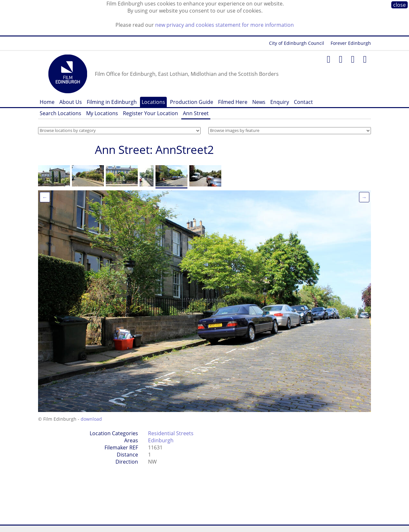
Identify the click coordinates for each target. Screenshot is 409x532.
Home (47, 102)
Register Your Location (150, 113)
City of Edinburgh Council (297, 43)
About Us (71, 102)
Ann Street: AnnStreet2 (154, 150)
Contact (303, 102)
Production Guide (192, 102)
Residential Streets (171, 433)
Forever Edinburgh (351, 43)
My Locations (102, 113)
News (259, 102)
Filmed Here (233, 102)
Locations (153, 102)
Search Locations (60, 113)
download (91, 419)
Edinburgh (161, 440)
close (399, 5)
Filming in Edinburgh (112, 102)
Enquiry (280, 102)
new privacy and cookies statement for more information (224, 25)
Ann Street (196, 113)
